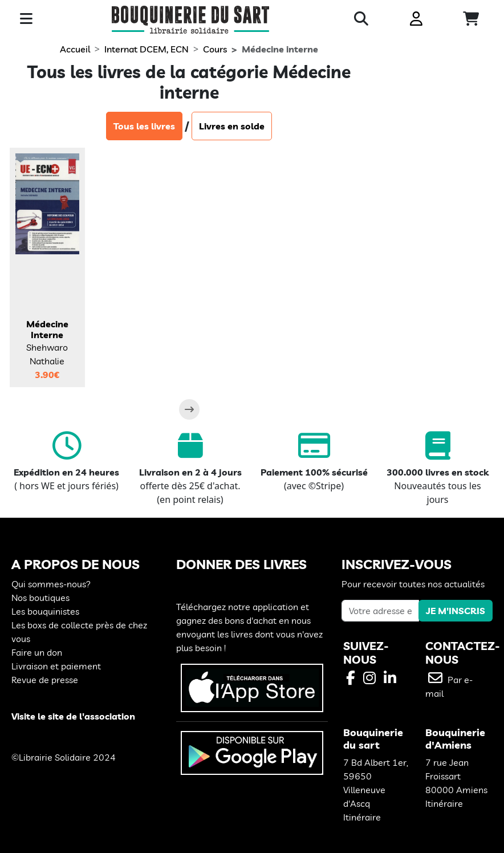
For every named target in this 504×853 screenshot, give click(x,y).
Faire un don (37, 652)
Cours (215, 49)
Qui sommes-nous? (51, 584)
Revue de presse (45, 680)
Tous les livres (144, 126)
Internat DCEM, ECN (147, 49)
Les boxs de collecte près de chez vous (79, 632)
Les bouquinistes (45, 611)
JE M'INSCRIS (456, 611)
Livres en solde (232, 126)
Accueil (75, 49)
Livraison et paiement (56, 666)
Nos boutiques (40, 598)
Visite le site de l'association (73, 716)
